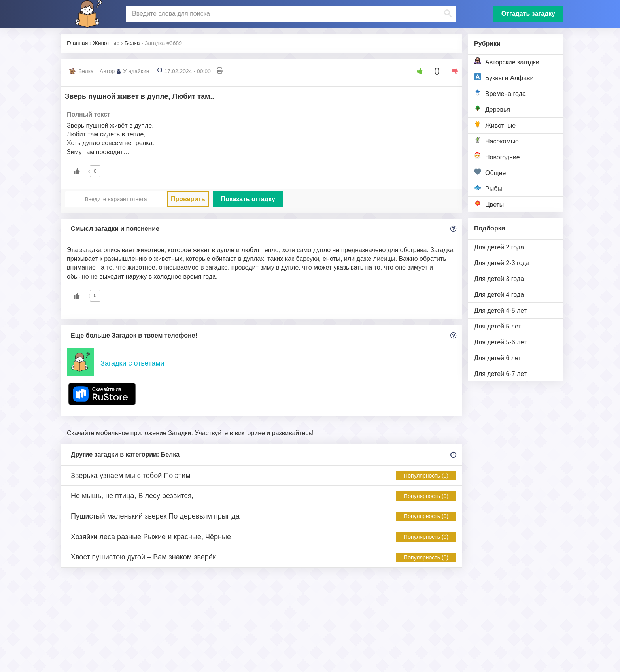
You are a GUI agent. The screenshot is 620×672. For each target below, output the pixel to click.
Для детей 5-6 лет (500, 342)
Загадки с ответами (132, 363)
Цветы (489, 204)
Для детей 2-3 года (502, 263)
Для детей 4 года (499, 295)
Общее (490, 172)
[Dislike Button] (452, 71)
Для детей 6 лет (498, 358)
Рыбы (488, 188)
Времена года (500, 93)
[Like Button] (417, 71)
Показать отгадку (248, 199)
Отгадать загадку (528, 14)
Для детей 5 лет (498, 326)
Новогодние (497, 156)
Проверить (188, 199)
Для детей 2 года (499, 247)
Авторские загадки (507, 61)
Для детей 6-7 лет (500, 374)
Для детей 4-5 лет (500, 311)
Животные (495, 125)
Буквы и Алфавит (505, 77)
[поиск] (290, 14)
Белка (86, 71)
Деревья (492, 109)
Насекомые (496, 141)
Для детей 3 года (499, 279)
